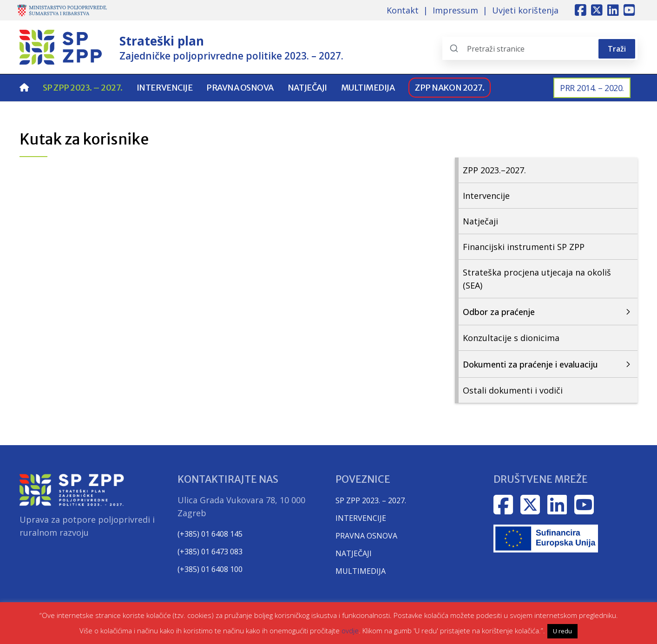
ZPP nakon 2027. (450, 88)
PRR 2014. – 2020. (592, 88)
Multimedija (368, 88)
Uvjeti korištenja (525, 10)
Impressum (455, 10)
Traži (617, 49)
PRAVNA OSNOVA (366, 536)
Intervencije (164, 88)
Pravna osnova (240, 88)
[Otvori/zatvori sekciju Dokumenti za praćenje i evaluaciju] (546, 364)
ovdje (350, 631)
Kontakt (403, 10)
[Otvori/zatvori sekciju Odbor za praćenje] (546, 312)
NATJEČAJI (354, 553)
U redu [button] (562, 631)
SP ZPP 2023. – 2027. (83, 88)
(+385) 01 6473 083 (210, 552)
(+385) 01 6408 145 (210, 534)
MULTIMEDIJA (361, 571)
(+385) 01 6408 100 (210, 569)
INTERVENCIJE (361, 518)
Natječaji (307, 88)
